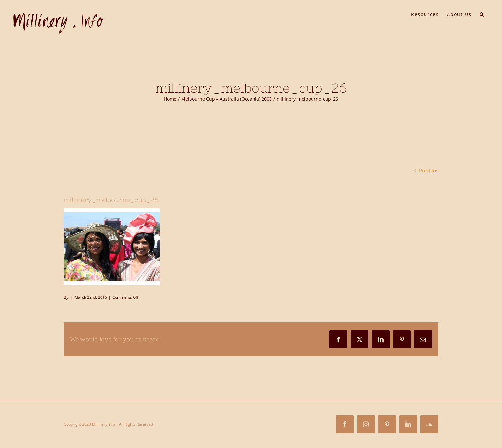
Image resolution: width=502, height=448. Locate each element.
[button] (482, 14)
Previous (429, 170)
